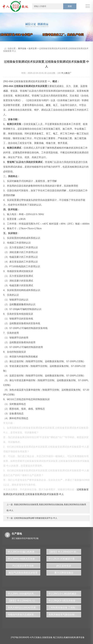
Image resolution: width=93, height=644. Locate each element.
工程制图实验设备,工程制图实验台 (65, 608)
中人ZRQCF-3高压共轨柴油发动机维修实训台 (65, 601)
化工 (55, 105)
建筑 (48, 105)
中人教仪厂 (66, 73)
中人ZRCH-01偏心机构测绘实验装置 (24, 552)
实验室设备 (47, 637)
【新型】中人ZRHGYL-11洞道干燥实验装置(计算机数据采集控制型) (24, 601)
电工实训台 (58, 637)
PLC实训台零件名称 (23, 566)
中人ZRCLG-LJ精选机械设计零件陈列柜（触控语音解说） (65, 594)
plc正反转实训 (64, 566)
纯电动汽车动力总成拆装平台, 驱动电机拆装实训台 (24, 615)
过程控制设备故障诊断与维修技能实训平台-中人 (35, 518)
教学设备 (22, 48)
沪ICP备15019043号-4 (21, 637)
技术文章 (33, 48)
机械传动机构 (70, 637)
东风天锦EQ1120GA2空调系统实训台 (24, 608)
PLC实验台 (37, 637)
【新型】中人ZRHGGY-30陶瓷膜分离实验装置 (65, 552)
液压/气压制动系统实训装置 (23, 573)
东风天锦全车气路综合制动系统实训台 (65, 615)
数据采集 (19, 304)
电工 (55, 134)
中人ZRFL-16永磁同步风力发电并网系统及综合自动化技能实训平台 (24, 594)
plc (18, 309)
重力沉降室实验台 (64, 573)
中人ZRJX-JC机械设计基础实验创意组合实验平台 (65, 559)
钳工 (41, 134)
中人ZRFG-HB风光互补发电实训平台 (24, 559)
